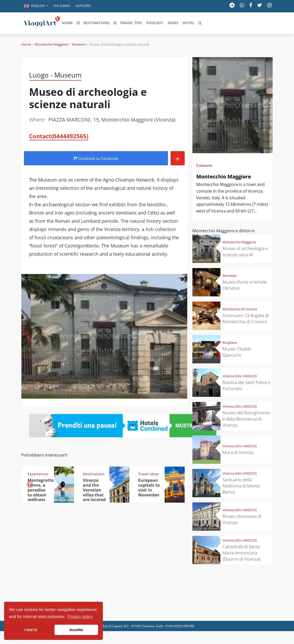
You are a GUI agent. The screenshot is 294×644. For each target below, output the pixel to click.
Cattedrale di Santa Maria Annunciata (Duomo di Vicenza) (241, 553)
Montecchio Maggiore (51, 44)
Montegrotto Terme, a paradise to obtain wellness (41, 490)
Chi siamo (62, 6)
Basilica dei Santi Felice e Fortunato (246, 385)
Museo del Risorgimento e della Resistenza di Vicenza (246, 419)
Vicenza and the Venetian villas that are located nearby (94, 492)
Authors (83, 6)
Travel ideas (149, 474)
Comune (204, 165)
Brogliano (230, 342)
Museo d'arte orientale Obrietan (245, 285)
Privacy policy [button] (80, 617)
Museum (79, 44)
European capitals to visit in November (149, 488)
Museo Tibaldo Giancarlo (237, 352)
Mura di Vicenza (238, 452)
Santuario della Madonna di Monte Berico (241, 486)
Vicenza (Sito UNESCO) (240, 376)
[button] (36, 6)
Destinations (94, 474)
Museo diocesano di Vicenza (242, 519)
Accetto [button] (76, 630)
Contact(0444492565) (59, 136)
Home (26, 44)
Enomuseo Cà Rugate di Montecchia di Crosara (246, 318)
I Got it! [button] (31, 630)
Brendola (229, 276)
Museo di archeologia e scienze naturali (245, 251)
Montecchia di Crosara (240, 309)
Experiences (38, 474)
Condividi (96, 158)
